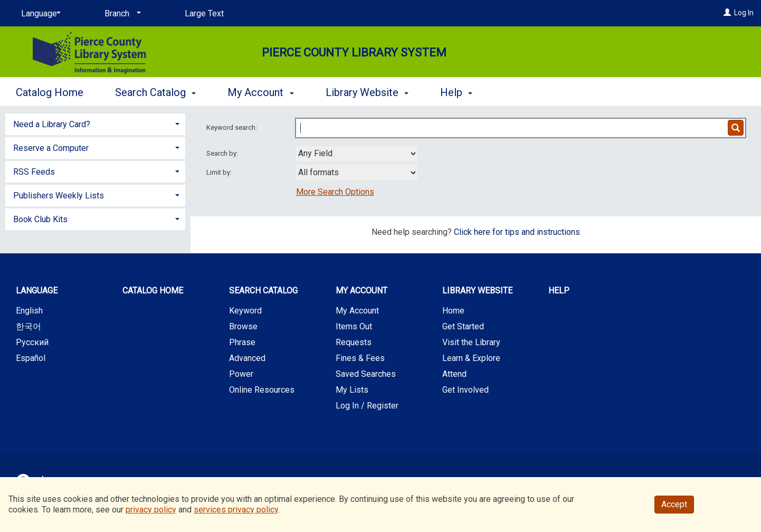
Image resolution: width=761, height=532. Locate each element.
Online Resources (262, 390)
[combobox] (357, 154)
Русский (32, 342)
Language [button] (37, 291)
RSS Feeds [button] (34, 172)
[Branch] (121, 14)
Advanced (247, 358)
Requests (354, 342)
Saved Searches (366, 374)
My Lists (352, 390)
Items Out (354, 326)
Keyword (245, 311)
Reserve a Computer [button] (51, 148)
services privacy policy (236, 510)
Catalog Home (50, 92)
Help (559, 291)
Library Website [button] (367, 92)
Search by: (223, 153)
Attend (454, 374)
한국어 (28, 326)
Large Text (204, 13)
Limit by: (220, 172)
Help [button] (456, 92)
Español (31, 358)
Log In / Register (367, 406)
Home (453, 311)
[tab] (95, 123)
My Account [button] (260, 92)
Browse (243, 326)
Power (241, 374)
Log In (744, 13)
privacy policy (151, 510)
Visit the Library (471, 342)
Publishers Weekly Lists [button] (59, 196)
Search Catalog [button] (155, 92)
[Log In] (727, 13)
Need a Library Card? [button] (52, 124)
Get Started (463, 326)
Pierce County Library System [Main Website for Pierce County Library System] (354, 53)
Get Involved (465, 390)
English (29, 311)
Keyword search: (232, 127)
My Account (357, 311)
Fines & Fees (360, 358)
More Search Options (335, 192)
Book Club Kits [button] (40, 219)
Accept (674, 504)
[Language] (39, 14)
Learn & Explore (471, 358)
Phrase (242, 342)
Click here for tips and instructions (517, 232)
